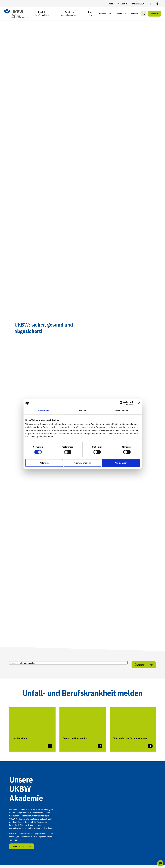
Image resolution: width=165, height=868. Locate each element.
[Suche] (144, 14)
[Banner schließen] (139, 403)
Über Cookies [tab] (122, 411)
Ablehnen (44, 463)
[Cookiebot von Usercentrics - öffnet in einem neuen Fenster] (121, 403)
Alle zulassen (121, 463)
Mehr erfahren (19, 846)
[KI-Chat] (160, 863)
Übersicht (140, 665)
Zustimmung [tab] (43, 411)
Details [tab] (83, 411)
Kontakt (154, 14)
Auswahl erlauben (82, 463)
